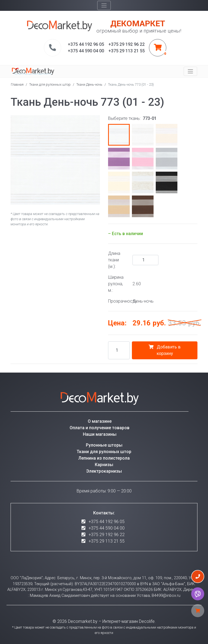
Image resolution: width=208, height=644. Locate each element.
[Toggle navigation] (104, 5)
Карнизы (104, 465)
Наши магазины (100, 434)
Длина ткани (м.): (114, 260)
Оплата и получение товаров (100, 428)
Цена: (117, 323)
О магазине (100, 421)
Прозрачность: (118, 301)
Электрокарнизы (104, 471)
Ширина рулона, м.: (116, 284)
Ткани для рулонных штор (50, 84)
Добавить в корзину (165, 350)
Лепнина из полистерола (104, 458)
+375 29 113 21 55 (107, 541)
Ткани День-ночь (89, 84)
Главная (17, 84)
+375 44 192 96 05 (107, 522)
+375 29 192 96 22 (107, 535)
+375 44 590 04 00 (107, 528)
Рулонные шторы (104, 445)
